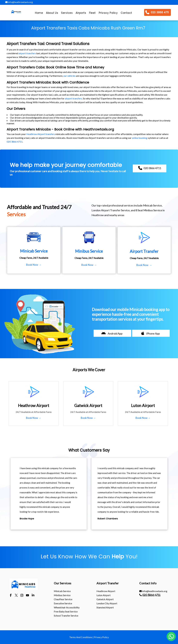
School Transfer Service (66, 616)
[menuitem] (39, 14)
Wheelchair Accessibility (67, 607)
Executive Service (63, 603)
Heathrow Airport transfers (41, 134)
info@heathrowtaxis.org (19, 2)
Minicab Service (62, 591)
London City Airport (107, 603)
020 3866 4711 (15, 142)
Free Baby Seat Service (66, 611)
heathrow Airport (106, 591)
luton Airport (104, 595)
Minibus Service (62, 595)
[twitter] (16, 596)
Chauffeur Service (63, 599)
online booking (140, 138)
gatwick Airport (105, 599)
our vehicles (69, 76)
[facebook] (11, 596)
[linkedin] (33, 596)
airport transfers (27, 53)
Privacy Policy (101, 637)
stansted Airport (105, 607)
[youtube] (27, 596)
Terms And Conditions (81, 637)
